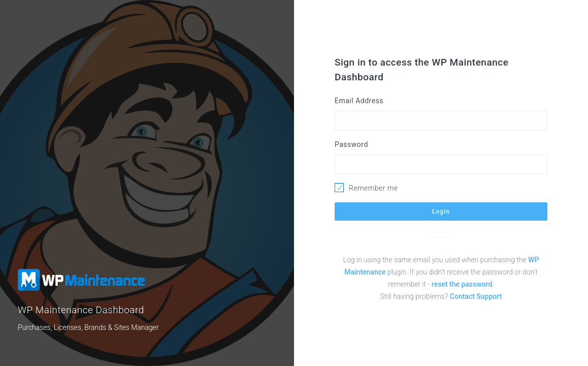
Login (441, 211)
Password (351, 144)
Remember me (373, 188)
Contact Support (476, 296)
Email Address (359, 101)
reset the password (462, 284)
